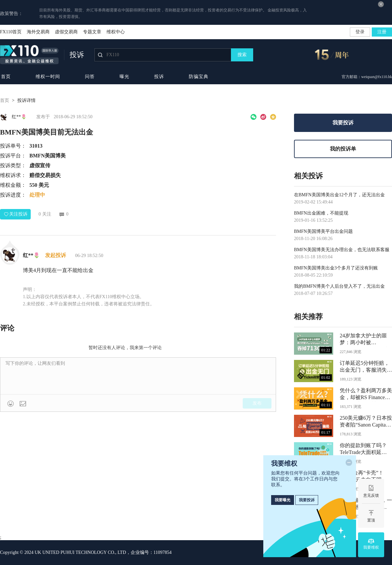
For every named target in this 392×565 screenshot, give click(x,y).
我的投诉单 (343, 149)
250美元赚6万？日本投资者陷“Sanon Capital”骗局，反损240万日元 (366, 422)
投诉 (159, 77)
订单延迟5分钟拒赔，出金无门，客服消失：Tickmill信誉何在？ (366, 367)
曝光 (124, 77)
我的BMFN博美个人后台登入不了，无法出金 (339, 286)
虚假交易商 (66, 32)
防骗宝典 (199, 77)
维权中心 (116, 32)
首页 (6, 77)
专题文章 (92, 32)
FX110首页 (11, 32)
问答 (90, 77)
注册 (382, 32)
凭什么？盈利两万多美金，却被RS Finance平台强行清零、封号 (366, 395)
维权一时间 (48, 77)
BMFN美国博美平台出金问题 (323, 231)
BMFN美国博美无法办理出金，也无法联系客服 (342, 250)
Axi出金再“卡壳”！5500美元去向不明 (362, 476)
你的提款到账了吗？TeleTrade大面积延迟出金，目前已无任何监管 (366, 450)
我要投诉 (343, 123)
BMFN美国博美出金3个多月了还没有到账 (336, 268)
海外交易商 (38, 32)
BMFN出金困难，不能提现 (321, 213)
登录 (360, 32)
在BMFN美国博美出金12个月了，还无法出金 (339, 195)
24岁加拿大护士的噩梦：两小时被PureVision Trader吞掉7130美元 (364, 340)
